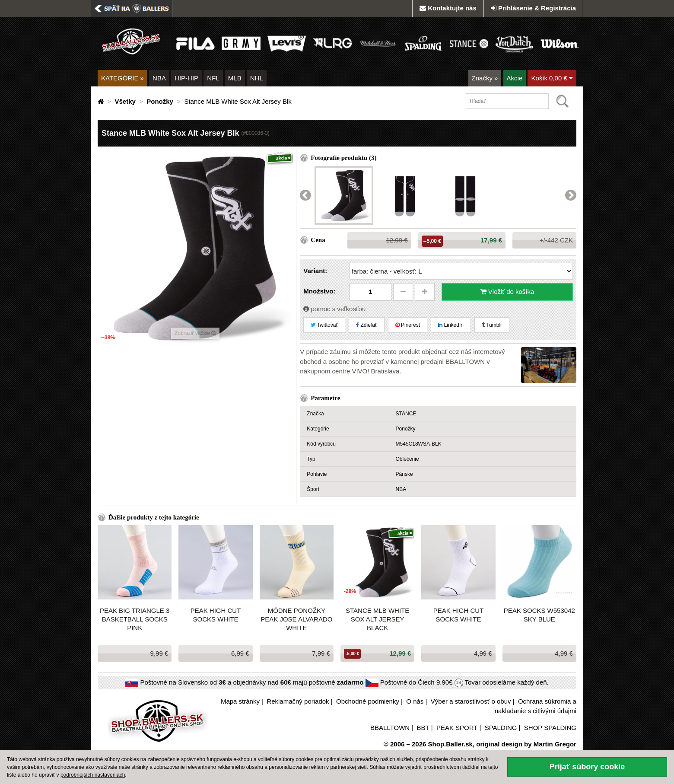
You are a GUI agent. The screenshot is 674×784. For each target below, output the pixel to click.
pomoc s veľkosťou (334, 309)
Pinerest (408, 325)
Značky (485, 78)
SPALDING (501, 728)
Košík (552, 78)
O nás (415, 701)
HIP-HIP (186, 78)
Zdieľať (366, 325)
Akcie (515, 78)
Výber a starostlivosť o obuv (471, 701)
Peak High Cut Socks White (216, 615)
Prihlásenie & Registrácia (533, 8)
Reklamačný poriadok (298, 701)
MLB (235, 78)
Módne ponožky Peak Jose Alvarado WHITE (296, 619)
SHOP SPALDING (550, 728)
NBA (159, 78)
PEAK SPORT (457, 728)
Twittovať (324, 325)
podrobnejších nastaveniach (93, 775)
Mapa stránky (240, 701)
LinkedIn (451, 325)
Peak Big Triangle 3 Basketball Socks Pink (135, 619)
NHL (257, 78)
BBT (423, 728)
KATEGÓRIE (122, 78)
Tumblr (492, 325)
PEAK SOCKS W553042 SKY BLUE (539, 615)
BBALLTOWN (390, 728)
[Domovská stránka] (102, 101)
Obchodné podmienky (368, 701)
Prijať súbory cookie (587, 767)
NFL (213, 78)
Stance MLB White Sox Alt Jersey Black (377, 619)
